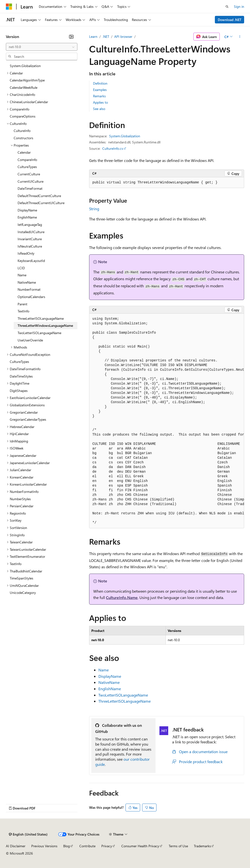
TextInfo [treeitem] (23, 311)
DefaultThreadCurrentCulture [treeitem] (39, 196)
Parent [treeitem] (22, 304)
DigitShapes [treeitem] (19, 391)
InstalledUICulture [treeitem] (31, 232)
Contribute (87, 846)
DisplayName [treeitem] (27, 210)
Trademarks (202, 846)
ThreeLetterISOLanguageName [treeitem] (41, 318)
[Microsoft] (9, 7)
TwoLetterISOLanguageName (123, 695)
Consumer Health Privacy (140, 846)
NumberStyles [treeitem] (20, 499)
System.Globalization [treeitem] (25, 66)
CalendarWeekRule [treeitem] (24, 87)
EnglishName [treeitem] (27, 217)
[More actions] (240, 37)
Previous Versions (44, 846)
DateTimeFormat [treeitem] (30, 188)
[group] (167, 421)
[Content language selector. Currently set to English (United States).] (28, 834)
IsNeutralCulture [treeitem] (30, 246)
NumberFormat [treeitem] (29, 289)
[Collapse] (71, 37)
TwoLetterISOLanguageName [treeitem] (39, 333)
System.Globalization (125, 136)
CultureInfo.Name (122, 597)
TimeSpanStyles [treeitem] (21, 578)
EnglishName (110, 689)
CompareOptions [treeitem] (23, 116)
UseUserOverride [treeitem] (30, 340)
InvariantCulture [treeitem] (30, 239)
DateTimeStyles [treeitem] (21, 376)
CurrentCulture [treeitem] (29, 174)
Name (104, 670)
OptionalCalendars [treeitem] (31, 297)
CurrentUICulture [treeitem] (31, 181)
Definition (100, 83)
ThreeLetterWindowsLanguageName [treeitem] (45, 325)
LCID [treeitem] (21, 268)
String (94, 209)
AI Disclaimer (16, 846)
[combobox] (42, 47)
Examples (100, 90)
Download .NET (230, 20)
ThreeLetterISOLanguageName (125, 701)
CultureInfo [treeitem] (22, 131)
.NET (106, 36)
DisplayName (110, 676)
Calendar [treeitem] (24, 152)
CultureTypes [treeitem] (27, 167)
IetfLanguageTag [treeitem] (30, 224)
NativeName (109, 682)
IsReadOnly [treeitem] (26, 253)
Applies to (100, 102)
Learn (93, 36)
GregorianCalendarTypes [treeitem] (28, 419)
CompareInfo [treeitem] (27, 160)
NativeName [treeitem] (27, 282)
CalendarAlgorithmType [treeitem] (27, 80)
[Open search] (227, 7)
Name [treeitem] (22, 275)
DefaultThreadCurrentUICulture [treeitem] (41, 203)
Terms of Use (178, 846)
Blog (67, 846)
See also (99, 109)
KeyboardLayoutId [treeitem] (31, 261)
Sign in (239, 6)
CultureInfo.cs (113, 148)
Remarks (99, 96)
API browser (123, 36)
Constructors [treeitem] (23, 138)
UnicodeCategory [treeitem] (23, 593)
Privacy (107, 846)
